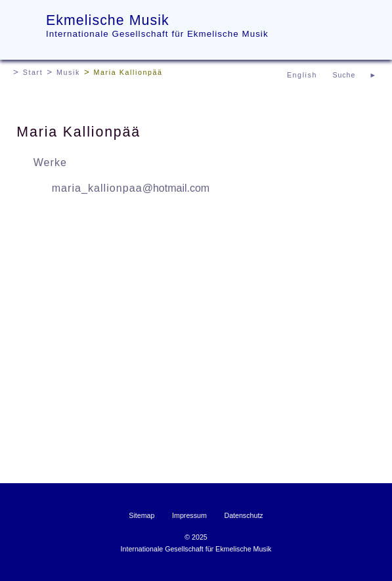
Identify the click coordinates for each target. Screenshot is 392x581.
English (302, 75)
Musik (68, 72)
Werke (50, 162)
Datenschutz (243, 515)
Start (33, 72)
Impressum (189, 515)
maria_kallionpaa (131, 188)
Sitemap (142, 515)
